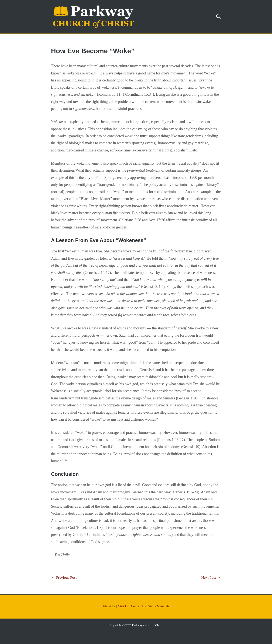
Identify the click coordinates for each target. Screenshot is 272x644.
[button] (218, 17)
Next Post (211, 577)
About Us (109, 606)
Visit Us (123, 606)
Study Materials (159, 606)
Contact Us (139, 606)
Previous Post (64, 577)
